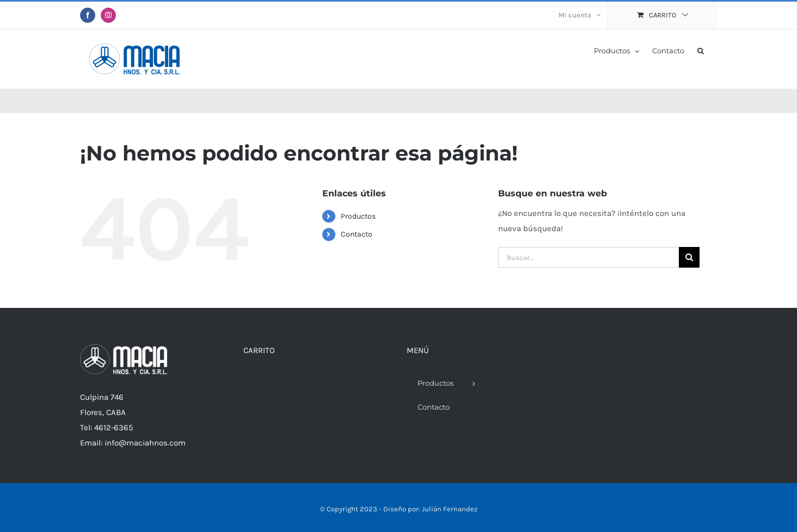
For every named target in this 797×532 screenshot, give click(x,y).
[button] (701, 50)
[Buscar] (689, 257)
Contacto (357, 234)
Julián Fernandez (450, 509)
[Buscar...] (588, 257)
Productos (358, 216)
